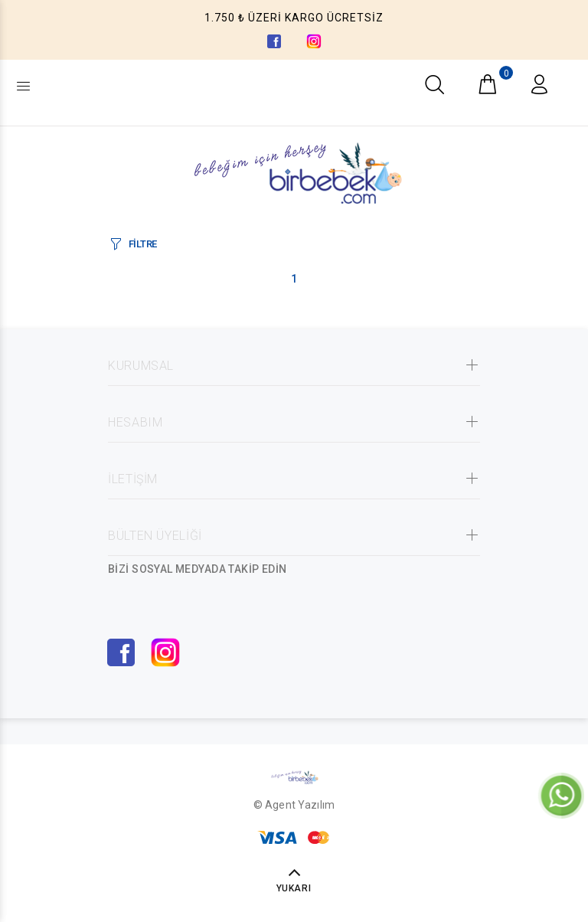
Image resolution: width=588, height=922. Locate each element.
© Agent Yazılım (294, 805)
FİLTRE (143, 244)
